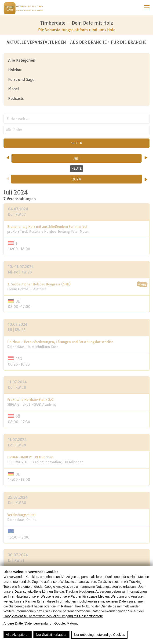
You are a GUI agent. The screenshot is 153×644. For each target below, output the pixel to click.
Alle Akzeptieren (18, 635)
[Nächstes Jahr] (146, 178)
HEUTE (76, 168)
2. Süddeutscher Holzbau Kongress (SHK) (39, 284)
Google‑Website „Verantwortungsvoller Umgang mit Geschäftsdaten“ (53, 616)
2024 (77, 179)
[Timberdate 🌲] (23, 9)
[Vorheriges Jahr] (8, 177)
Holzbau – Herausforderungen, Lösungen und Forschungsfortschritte (60, 342)
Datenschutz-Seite (28, 592)
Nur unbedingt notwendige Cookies (99, 635)
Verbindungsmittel (21, 515)
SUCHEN (76, 143)
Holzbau (15, 70)
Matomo (73, 623)
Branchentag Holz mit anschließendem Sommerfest (47, 227)
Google (60, 623)
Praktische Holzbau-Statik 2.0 (30, 400)
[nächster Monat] (146, 156)
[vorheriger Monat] (8, 156)
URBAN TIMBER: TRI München (30, 457)
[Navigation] (147, 8)
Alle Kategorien (22, 60)
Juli (85, 158)
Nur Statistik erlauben (51, 635)
